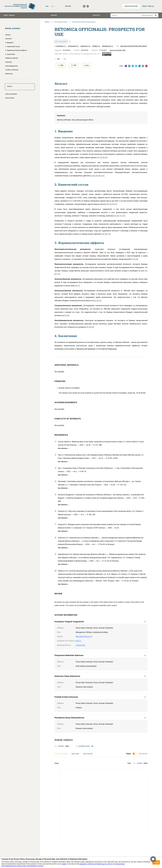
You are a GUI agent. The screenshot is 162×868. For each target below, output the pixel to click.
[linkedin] (140, 66)
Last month (88, 753)
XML (60, 65)
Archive (54, 15)
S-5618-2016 (81, 644)
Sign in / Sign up (148, 6)
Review (10, 86)
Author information (11, 94)
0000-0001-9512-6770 (84, 636)
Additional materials (12, 58)
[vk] (129, 66)
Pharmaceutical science (61, 22)
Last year (75, 753)
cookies (64, 864)
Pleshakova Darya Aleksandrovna (69, 717)
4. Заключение (10, 54)
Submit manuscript (131, 6)
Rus (47, 6)
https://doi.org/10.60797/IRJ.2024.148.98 (133, 46)
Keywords (8, 39)
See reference (63, 447)
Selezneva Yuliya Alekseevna (67, 675)
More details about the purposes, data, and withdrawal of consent (22, 866)
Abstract (8, 35)
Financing (8, 62)
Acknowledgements (12, 66)
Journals (68, 6)
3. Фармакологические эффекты (16, 50)
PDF (71, 65)
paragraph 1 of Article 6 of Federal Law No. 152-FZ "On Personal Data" (102, 864)
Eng (52, 6)
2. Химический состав (13, 46)
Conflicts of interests (12, 70)
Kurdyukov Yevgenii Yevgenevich (69, 620)
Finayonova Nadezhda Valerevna (69, 654)
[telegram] (136, 66)
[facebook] (126, 66)
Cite (83, 65)
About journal (9, 15)
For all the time (61, 753)
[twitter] (133, 66)
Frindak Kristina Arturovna (66, 696)
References (9, 74)
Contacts (96, 15)
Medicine (47, 22)
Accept (156, 862)
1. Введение (9, 43)
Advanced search (147, 15)
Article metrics (10, 98)
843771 (78, 640)
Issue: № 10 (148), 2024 (118, 50)
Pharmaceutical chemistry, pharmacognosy (84, 22)
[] (98, 156)
